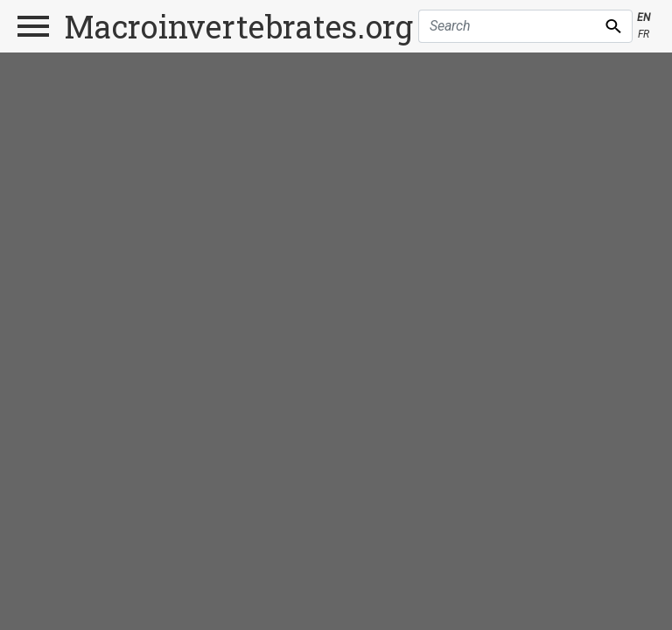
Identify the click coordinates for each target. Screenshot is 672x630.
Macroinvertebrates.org (239, 26)
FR (644, 34)
